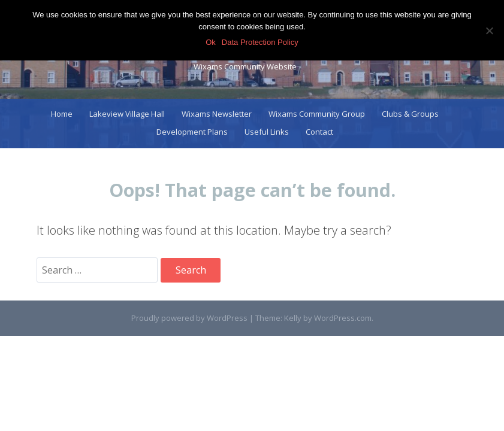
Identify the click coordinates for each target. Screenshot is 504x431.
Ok (211, 42)
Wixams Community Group (317, 114)
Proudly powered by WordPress (189, 318)
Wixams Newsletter (217, 114)
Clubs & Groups (410, 114)
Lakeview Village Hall (127, 114)
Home (62, 114)
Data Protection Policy (260, 42)
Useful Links (267, 132)
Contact (319, 132)
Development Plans (192, 132)
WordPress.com (343, 318)
